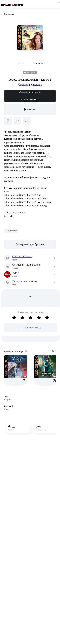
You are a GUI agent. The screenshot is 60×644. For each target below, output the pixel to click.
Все (54, 351)
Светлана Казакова (30, 85)
